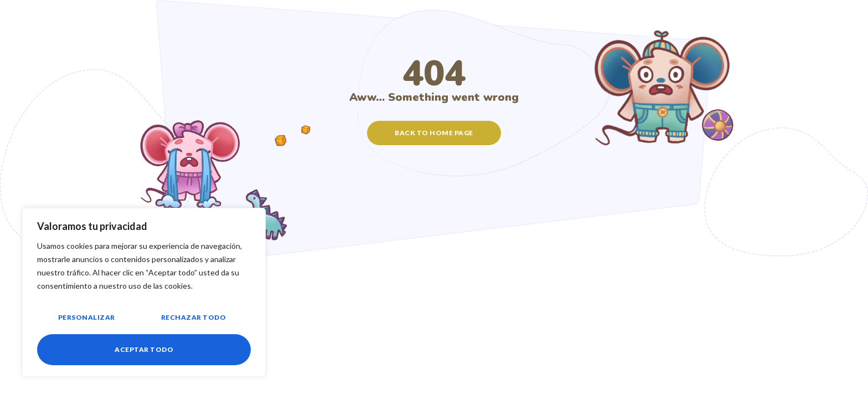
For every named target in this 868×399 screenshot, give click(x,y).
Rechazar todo (193, 318)
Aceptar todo (144, 349)
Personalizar (86, 318)
